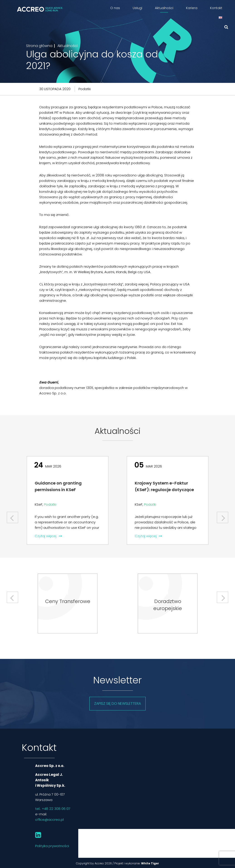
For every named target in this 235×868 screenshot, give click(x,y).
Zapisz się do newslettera (117, 704)
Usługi (137, 8)
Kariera (192, 8)
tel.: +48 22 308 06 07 (53, 809)
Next (222, 516)
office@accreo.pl (49, 820)
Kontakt (216, 8)
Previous (13, 516)
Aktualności (164, 8)
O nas (115, 8)
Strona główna (39, 46)
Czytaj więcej (48, 536)
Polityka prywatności (52, 846)
